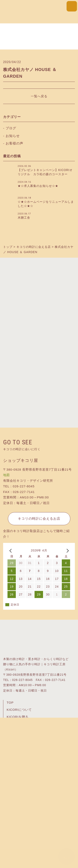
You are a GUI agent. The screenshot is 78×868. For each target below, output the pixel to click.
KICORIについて (19, 710)
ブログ (11, 128)
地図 (6, 475)
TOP (10, 703)
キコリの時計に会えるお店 (39, 519)
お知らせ (13, 136)
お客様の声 (14, 143)
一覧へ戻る (39, 96)
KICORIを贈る (18, 717)
